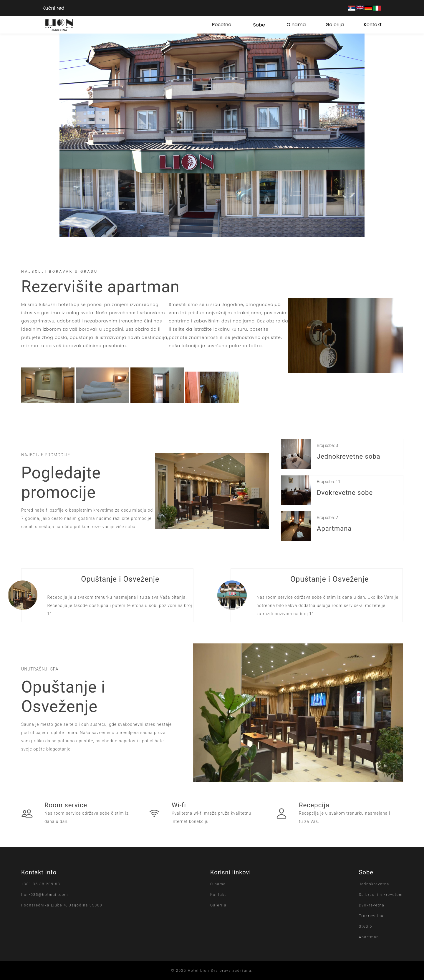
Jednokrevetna (374, 884)
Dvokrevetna (372, 905)
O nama (296, 25)
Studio (366, 926)
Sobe (259, 25)
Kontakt (373, 25)
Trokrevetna (371, 916)
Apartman (369, 937)
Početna (222, 25)
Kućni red (53, 8)
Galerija (335, 25)
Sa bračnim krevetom (381, 895)
